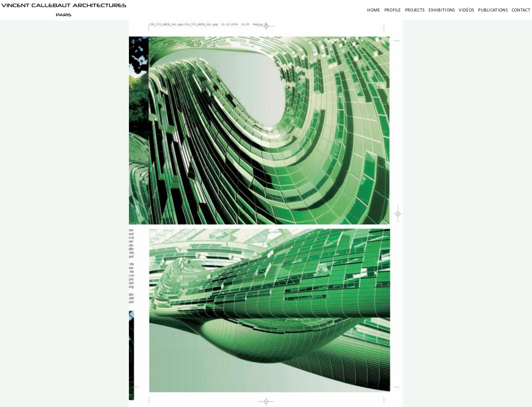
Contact (521, 10)
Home (374, 10)
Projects (415, 10)
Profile (393, 10)
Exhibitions (442, 10)
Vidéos (466, 10)
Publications (493, 10)
